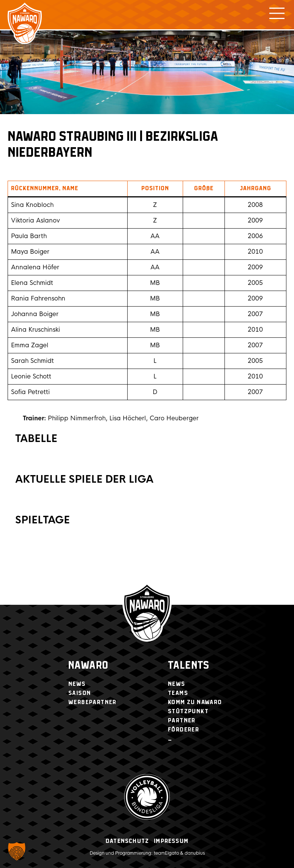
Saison (80, 693)
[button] (17, 851)
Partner (182, 721)
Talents (189, 666)
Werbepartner (92, 702)
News (77, 684)
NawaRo (88, 666)
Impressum (171, 841)
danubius (195, 853)
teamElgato (166, 853)
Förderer (183, 730)
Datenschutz (127, 841)
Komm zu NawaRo (195, 702)
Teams (178, 693)
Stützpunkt (188, 711)
